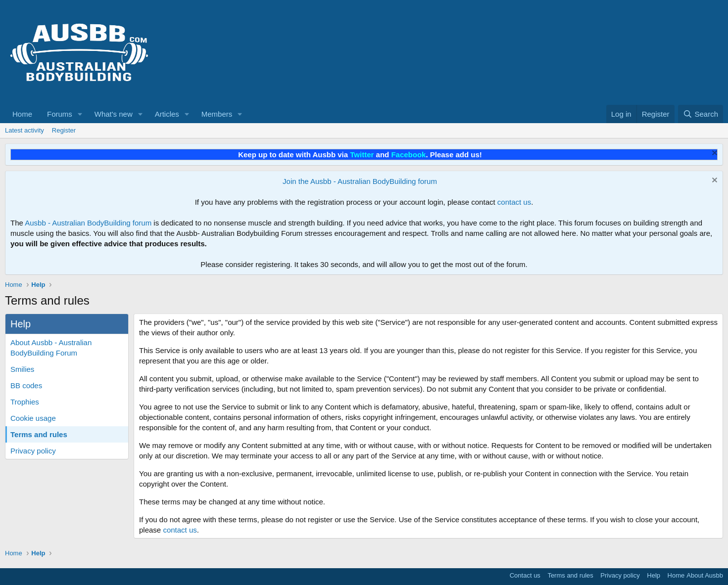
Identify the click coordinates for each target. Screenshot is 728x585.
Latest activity (24, 130)
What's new (114, 114)
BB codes (26, 385)
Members (217, 114)
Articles (167, 114)
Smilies (22, 369)
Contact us (525, 575)
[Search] (701, 114)
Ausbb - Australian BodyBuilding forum (88, 223)
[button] (80, 114)
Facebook (408, 155)
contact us (514, 202)
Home (22, 114)
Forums (60, 114)
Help (654, 575)
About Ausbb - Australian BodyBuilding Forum (51, 348)
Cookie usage (33, 418)
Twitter (362, 155)
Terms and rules (39, 434)
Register (64, 130)
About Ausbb (705, 575)
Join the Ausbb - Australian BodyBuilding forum (360, 181)
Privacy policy (33, 451)
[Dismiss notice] (713, 154)
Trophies (25, 402)
